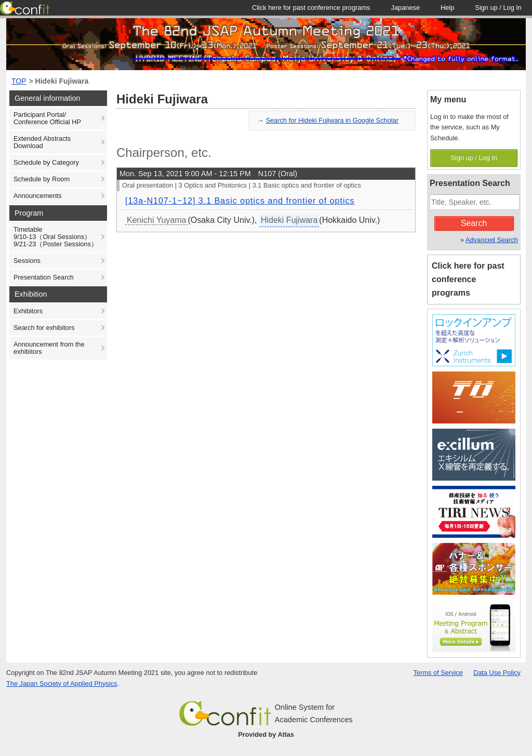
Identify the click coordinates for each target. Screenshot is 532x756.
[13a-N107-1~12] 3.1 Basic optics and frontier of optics (240, 201)
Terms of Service (438, 673)
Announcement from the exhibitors (49, 348)
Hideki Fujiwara (62, 81)
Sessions (27, 261)
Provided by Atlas (266, 734)
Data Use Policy (497, 673)
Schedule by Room (42, 179)
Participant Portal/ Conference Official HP (47, 118)
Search (474, 223)
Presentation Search (44, 277)
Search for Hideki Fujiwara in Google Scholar (332, 120)
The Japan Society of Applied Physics (62, 684)
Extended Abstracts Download (42, 142)
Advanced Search (492, 240)
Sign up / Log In (474, 158)
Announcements (37, 196)
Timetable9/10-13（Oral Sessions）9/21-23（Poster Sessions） (56, 237)
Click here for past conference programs (468, 279)
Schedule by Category (46, 162)
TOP (19, 81)
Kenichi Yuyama (156, 220)
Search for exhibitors (44, 328)
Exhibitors (28, 311)
